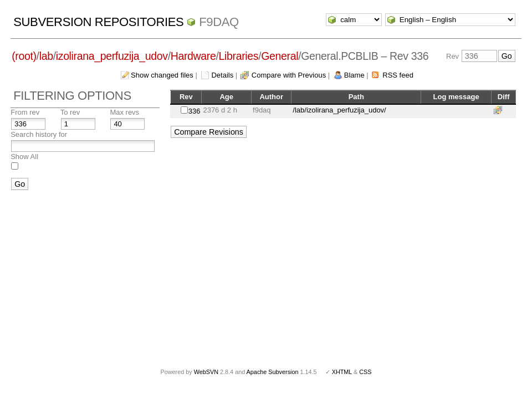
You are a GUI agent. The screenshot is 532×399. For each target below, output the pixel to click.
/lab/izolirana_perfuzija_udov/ (339, 110)
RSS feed (398, 75)
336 (195, 111)
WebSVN (206, 372)
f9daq (219, 22)
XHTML (342, 372)
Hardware (193, 56)
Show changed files (162, 75)
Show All (24, 157)
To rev (70, 112)
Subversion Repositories (98, 22)
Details (222, 75)
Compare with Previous (289, 75)
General (280, 56)
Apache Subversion (273, 372)
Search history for (39, 134)
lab (46, 56)
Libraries (239, 56)
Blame (354, 75)
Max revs (124, 112)
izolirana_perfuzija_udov (112, 56)
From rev (25, 112)
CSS (365, 372)
